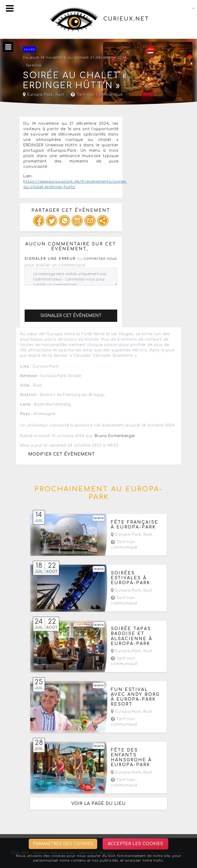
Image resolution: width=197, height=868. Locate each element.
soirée (29, 49)
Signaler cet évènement (71, 316)
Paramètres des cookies (63, 844)
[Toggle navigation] (10, 8)
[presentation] (64, 295)
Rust (60, 95)
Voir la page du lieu (98, 804)
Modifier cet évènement (62, 454)
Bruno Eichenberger (115, 436)
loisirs (99, 518)
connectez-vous (100, 259)
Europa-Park (38, 95)
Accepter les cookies (135, 844)
